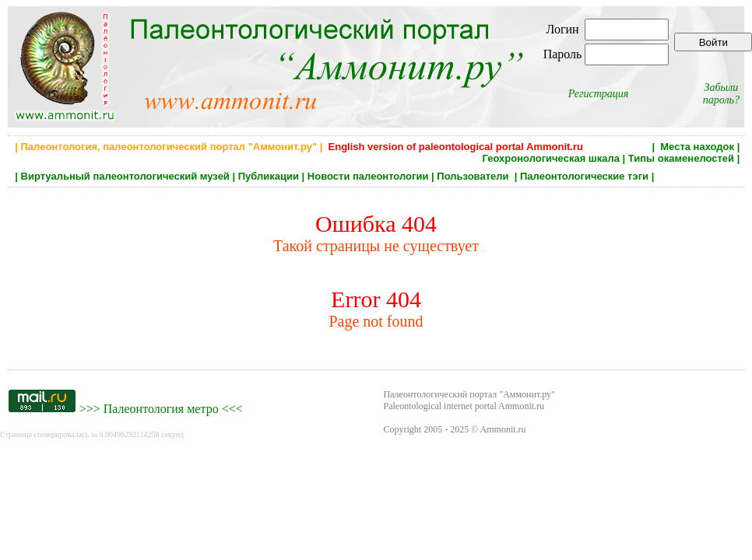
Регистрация (599, 94)
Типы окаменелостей (681, 158)
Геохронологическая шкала (551, 158)
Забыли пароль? (721, 94)
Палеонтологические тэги (584, 176)
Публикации (269, 176)
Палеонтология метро (161, 409)
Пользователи (474, 176)
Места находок (697, 147)
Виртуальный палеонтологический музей (125, 176)
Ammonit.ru (503, 429)
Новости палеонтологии (368, 176)
